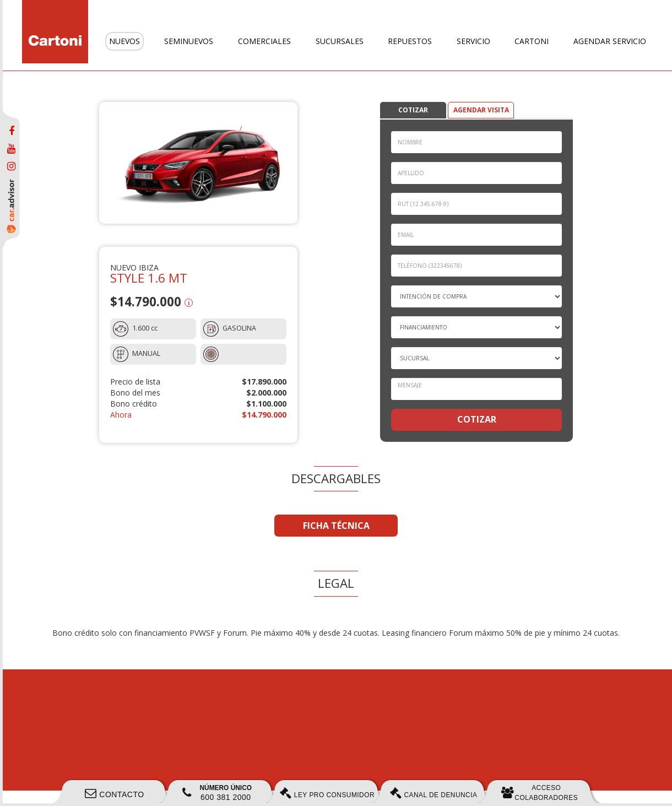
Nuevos (124, 41)
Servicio (473, 41)
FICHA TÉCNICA (336, 526)
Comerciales (264, 41)
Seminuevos (189, 41)
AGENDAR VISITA (481, 110)
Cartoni (532, 41)
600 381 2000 (217, 793)
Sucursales (340, 41)
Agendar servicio (610, 41)
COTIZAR (413, 110)
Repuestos (410, 41)
